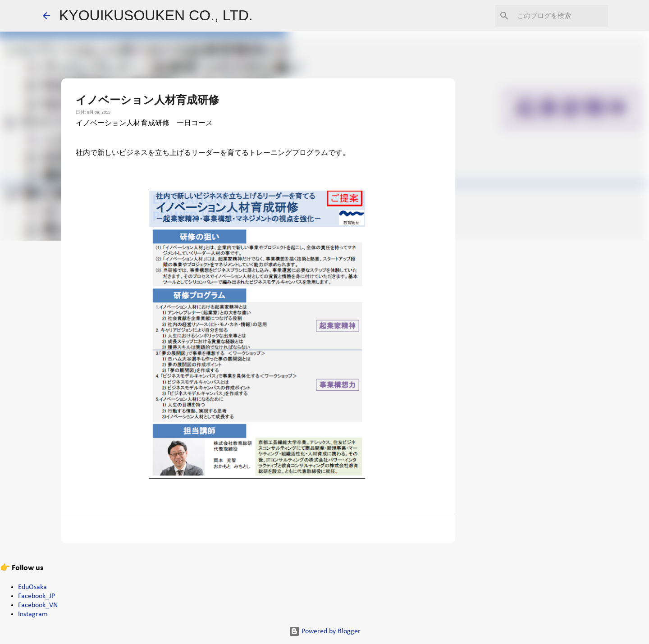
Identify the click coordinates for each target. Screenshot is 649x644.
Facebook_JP (37, 596)
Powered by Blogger (325, 631)
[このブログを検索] (561, 16)
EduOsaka (32, 587)
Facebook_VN (38, 605)
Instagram (33, 614)
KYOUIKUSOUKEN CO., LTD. (156, 15)
